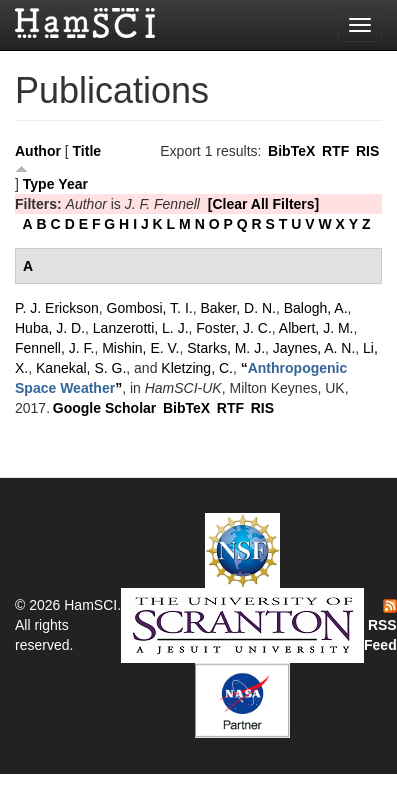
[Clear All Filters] (264, 204)
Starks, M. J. (226, 348)
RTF (335, 151)
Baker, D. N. (237, 308)
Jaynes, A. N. (314, 348)
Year (73, 184)
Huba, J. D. (50, 328)
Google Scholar (104, 408)
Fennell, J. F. (54, 348)
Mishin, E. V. (140, 348)
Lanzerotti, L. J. (141, 328)
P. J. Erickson (57, 308)
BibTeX (291, 151)
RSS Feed (380, 626)
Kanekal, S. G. (81, 368)
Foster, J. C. (233, 328)
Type (39, 184)
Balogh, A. (316, 308)
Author (38, 151)
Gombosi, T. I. (150, 308)
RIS (367, 151)
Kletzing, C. (197, 368)
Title (87, 151)
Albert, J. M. (316, 328)
